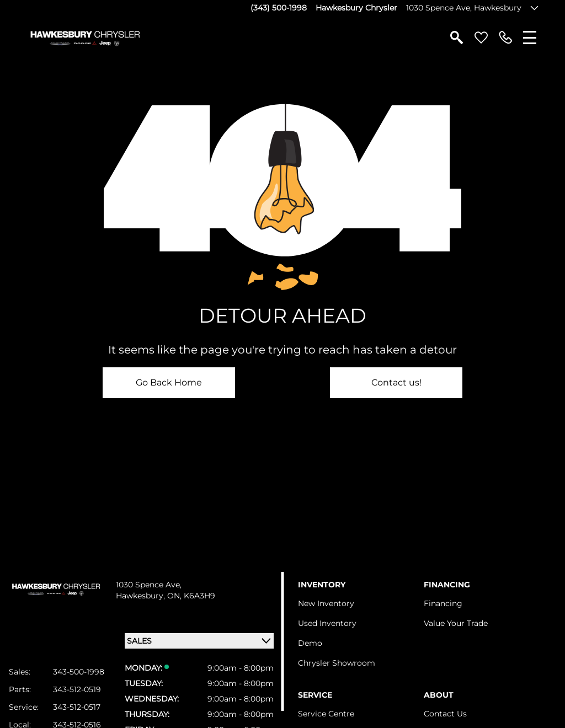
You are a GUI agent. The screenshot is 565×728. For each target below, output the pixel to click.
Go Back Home (169, 382)
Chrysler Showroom (337, 663)
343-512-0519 (77, 689)
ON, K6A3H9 (191, 596)
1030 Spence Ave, (149, 585)
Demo (310, 643)
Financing (443, 603)
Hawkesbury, (142, 596)
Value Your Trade (456, 623)
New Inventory (326, 603)
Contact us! (396, 382)
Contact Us (445, 714)
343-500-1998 (79, 672)
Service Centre (326, 714)
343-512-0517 (77, 707)
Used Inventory (327, 623)
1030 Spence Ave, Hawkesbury (464, 8)
